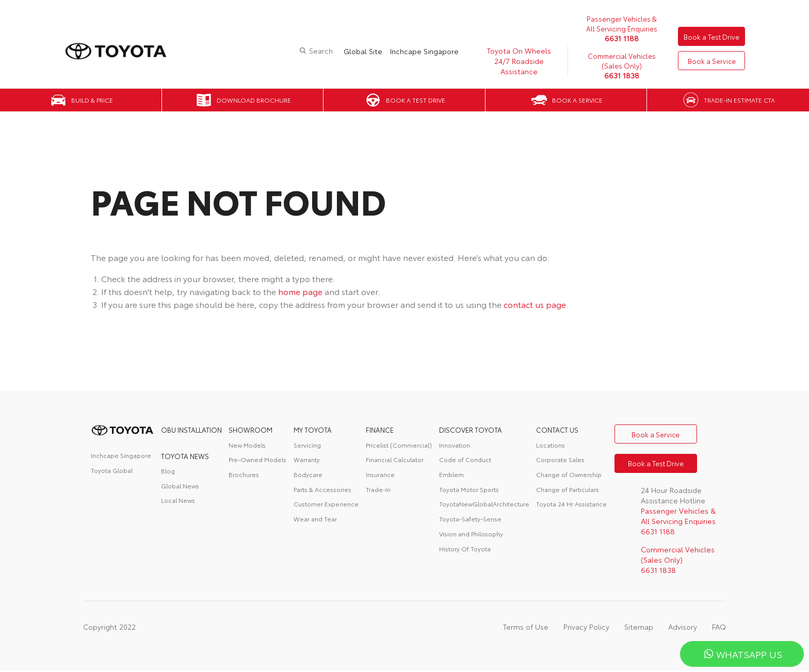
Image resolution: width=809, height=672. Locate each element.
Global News (180, 486)
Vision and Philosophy (471, 534)
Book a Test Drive (710, 36)
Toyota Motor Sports (469, 489)
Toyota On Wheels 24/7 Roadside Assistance (515, 61)
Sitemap (639, 628)
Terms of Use (526, 628)
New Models (247, 445)
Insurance (380, 474)
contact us (557, 430)
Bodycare (308, 474)
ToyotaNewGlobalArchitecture (484, 504)
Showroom (250, 430)
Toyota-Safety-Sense (470, 519)
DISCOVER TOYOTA (471, 430)
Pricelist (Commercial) (399, 445)
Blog (168, 471)
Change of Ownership (569, 474)
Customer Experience (326, 504)
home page (300, 291)
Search (317, 51)
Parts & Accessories (322, 489)
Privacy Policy (586, 628)
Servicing (307, 445)
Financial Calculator (395, 459)
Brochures (244, 474)
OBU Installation (191, 430)
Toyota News (185, 456)
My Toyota (313, 430)
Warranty (307, 459)
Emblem (451, 474)
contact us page (535, 304)
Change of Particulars (568, 489)
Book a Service (710, 61)
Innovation (455, 445)
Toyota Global (112, 470)
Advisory (683, 628)
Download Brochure (254, 100)
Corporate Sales (560, 459)
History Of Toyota (465, 548)
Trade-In (378, 489)
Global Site (359, 51)
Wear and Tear (315, 519)
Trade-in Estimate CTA (739, 100)
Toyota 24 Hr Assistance (571, 504)
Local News (178, 500)
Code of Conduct (465, 459)
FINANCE (380, 430)
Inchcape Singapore (421, 51)
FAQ (719, 628)
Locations (551, 445)
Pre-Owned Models (257, 459)
